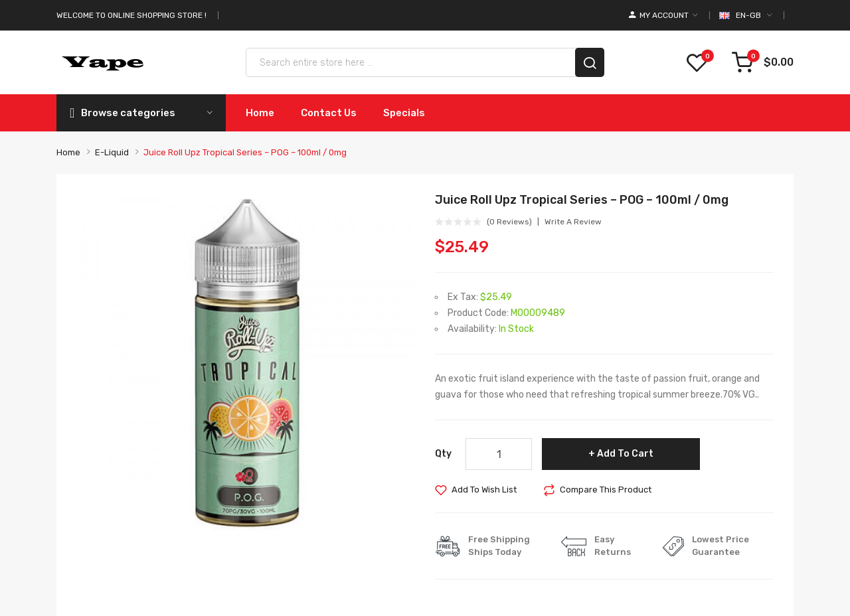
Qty (443, 454)
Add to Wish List (484, 490)
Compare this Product (606, 490)
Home (68, 152)
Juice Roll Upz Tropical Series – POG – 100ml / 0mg (245, 152)
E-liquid (112, 152)
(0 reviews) (509, 222)
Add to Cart (625, 454)
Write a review (573, 222)
